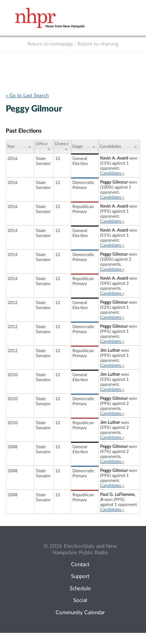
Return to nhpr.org (98, 44)
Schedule (80, 589)
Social (80, 600)
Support (80, 576)
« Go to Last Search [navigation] (27, 96)
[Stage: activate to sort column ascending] (85, 147)
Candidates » (112, 173)
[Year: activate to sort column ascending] (20, 147)
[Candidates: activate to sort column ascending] (119, 147)
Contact (80, 565)
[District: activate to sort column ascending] (62, 147)
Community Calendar (80, 613)
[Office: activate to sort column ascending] (44, 147)
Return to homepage (50, 44)
